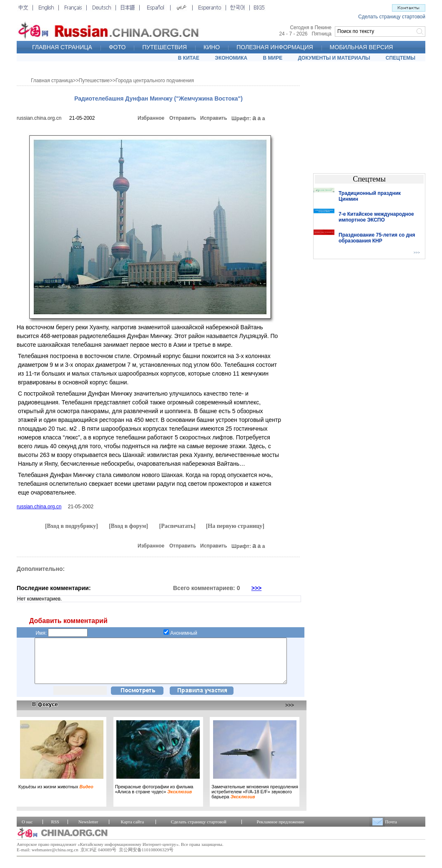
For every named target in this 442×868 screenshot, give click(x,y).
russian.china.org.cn (39, 118)
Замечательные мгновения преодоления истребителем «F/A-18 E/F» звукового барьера (255, 800)
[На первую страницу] (235, 526)
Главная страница (52, 81)
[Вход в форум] (128, 526)
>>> (257, 588)
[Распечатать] (177, 526)
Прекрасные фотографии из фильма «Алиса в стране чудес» (154, 798)
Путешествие (94, 81)
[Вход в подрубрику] (72, 526)
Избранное (151, 118)
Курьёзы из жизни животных (56, 795)
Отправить (183, 118)
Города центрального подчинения (155, 81)
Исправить (214, 118)
